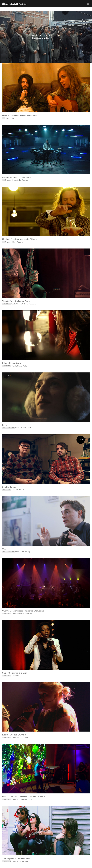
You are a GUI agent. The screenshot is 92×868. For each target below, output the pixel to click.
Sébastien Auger (15, 4)
